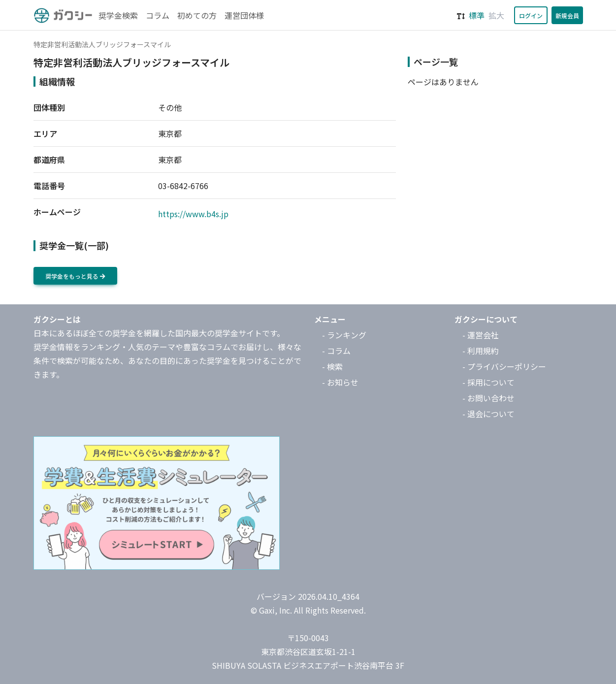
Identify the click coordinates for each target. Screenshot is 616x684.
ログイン (531, 16)
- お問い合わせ (488, 398)
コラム (158, 15)
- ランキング (344, 335)
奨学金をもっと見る (75, 276)
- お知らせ (340, 382)
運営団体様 (244, 15)
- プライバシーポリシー (504, 366)
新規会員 (567, 16)
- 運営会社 (481, 335)
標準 (477, 15)
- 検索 (332, 366)
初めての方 (197, 15)
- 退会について (488, 414)
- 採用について (488, 382)
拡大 (496, 15)
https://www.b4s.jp (193, 214)
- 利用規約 (481, 351)
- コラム (336, 351)
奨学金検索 (118, 15)
